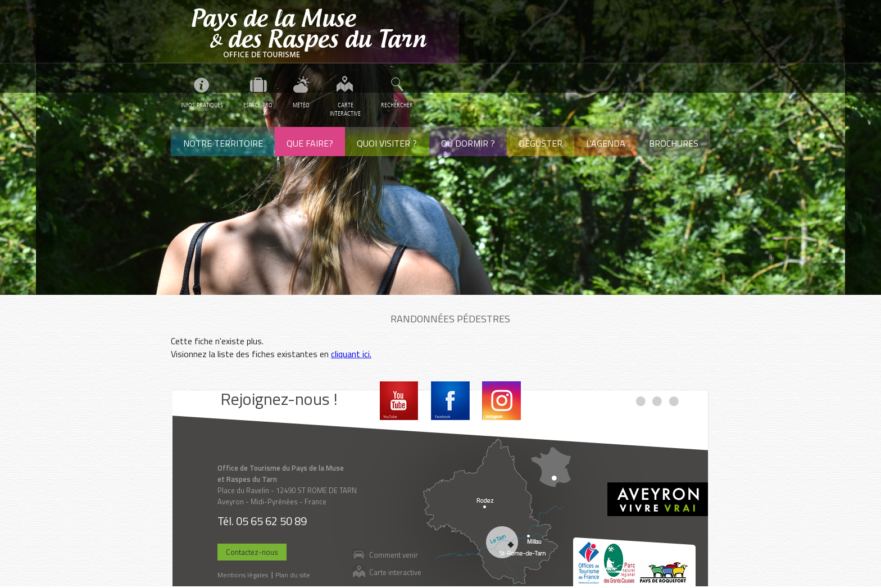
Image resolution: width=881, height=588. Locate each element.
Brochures (674, 143)
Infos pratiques (202, 105)
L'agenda (606, 143)
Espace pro (258, 105)
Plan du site (293, 575)
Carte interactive (395, 572)
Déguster (541, 143)
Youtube (399, 401)
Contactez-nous (252, 552)
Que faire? (310, 143)
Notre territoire (223, 143)
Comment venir (394, 555)
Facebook (450, 401)
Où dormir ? (468, 143)
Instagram (501, 401)
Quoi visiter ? (387, 143)
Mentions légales (243, 575)
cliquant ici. (351, 354)
